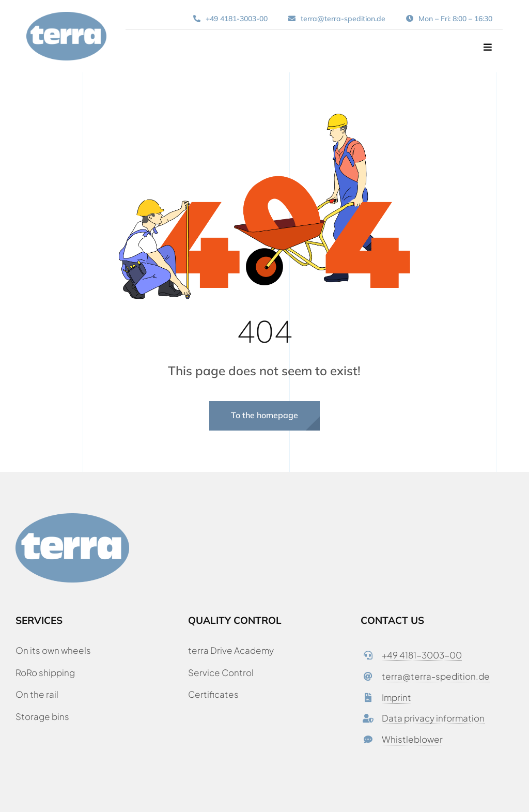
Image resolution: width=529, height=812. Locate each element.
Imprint (396, 697)
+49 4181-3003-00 (422, 655)
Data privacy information (433, 718)
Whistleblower (412, 739)
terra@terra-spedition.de (436, 676)
